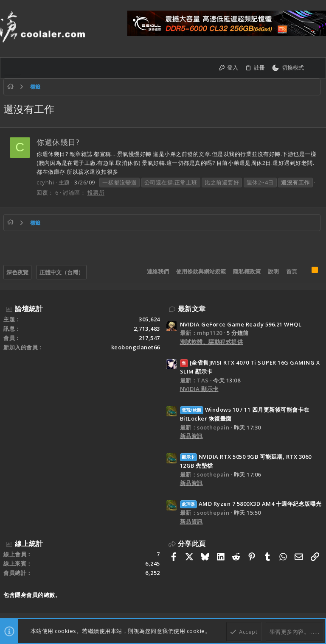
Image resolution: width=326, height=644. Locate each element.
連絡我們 (158, 271)
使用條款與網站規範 (201, 271)
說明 (273, 271)
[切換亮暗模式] (288, 68)
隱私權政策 (247, 271)
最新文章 (192, 309)
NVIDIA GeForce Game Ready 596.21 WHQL (241, 324)
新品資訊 (191, 436)
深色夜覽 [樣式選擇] (17, 272)
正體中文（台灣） (62, 272)
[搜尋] (315, 68)
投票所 (96, 192)
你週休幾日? (58, 142)
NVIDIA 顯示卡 (199, 389)
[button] (12, 68)
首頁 (292, 271)
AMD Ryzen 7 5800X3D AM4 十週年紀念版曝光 (251, 504)
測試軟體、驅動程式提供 (212, 342)
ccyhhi (45, 182)
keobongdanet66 (136, 347)
